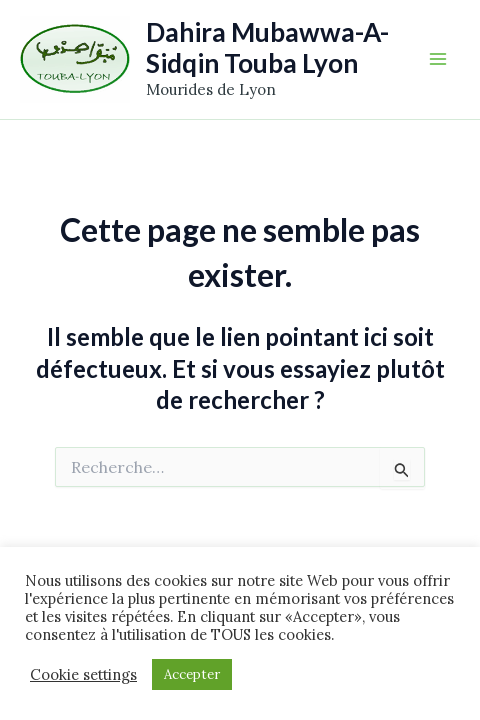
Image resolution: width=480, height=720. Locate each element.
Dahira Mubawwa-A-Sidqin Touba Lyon (267, 47)
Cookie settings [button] (83, 675)
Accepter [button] (192, 674)
